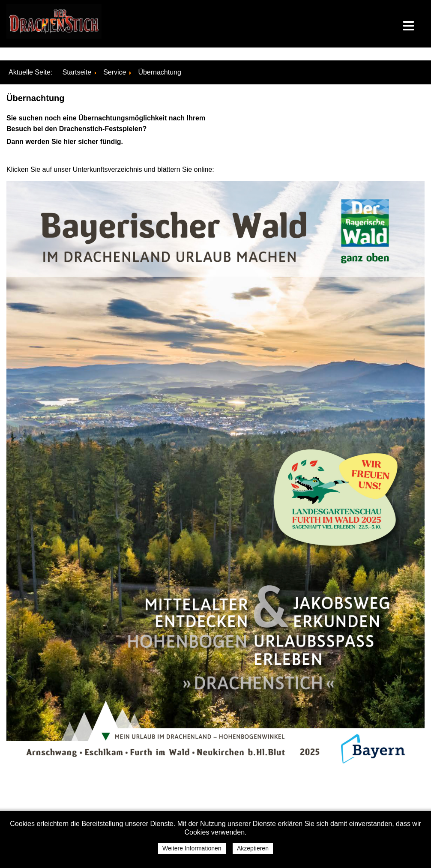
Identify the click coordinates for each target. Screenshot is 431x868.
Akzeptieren (253, 848)
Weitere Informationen (192, 848)
